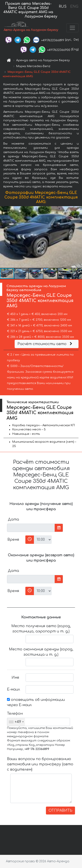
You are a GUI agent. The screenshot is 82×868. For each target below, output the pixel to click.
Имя (15, 678)
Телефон (15, 714)
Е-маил (13, 689)
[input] (31, 528)
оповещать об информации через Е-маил (36, 702)
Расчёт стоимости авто (45, 344)
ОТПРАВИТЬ (60, 811)
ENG (74, 7)
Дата (13, 519)
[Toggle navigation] (72, 28)
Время (13, 540)
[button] (78, 237)
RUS (63, 7)
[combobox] (16, 722)
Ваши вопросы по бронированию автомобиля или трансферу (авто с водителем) (40, 764)
